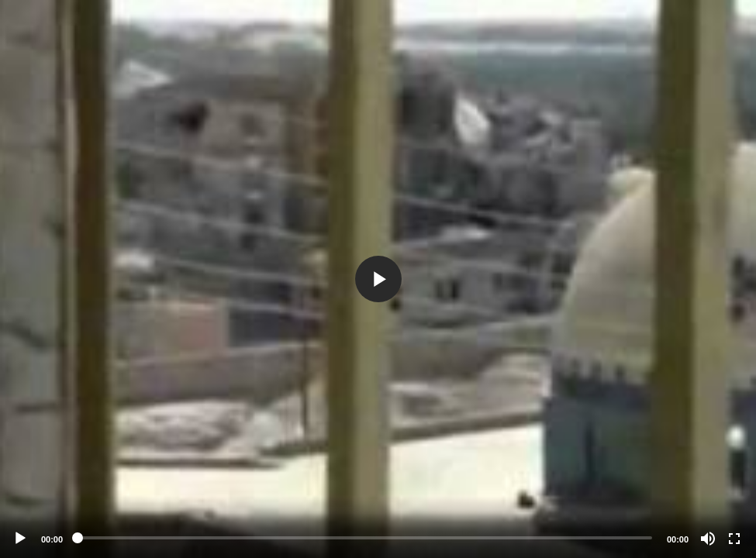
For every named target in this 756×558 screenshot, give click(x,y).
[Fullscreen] (734, 539)
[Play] (20, 539)
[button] (378, 279)
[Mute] (708, 539)
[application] (378, 279)
